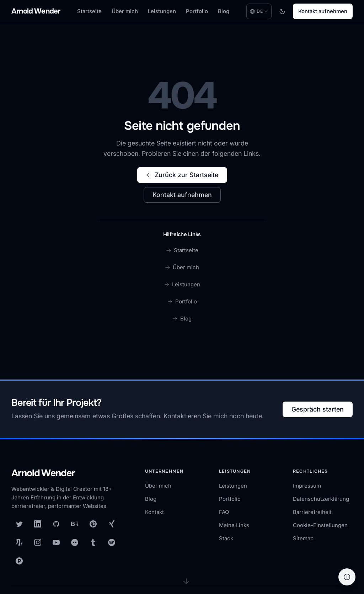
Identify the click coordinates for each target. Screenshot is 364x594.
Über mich (125, 11)
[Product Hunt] (19, 561)
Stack (226, 538)
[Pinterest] (93, 524)
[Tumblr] (93, 542)
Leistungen (162, 11)
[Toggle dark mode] (282, 11)
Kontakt (154, 512)
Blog (224, 11)
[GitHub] (56, 524)
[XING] (112, 524)
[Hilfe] (347, 577)
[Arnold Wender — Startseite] (68, 474)
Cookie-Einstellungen (320, 525)
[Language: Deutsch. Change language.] (259, 11)
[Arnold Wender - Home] (36, 12)
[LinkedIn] (38, 524)
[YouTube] (56, 542)
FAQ (224, 512)
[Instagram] (38, 542)
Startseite (89, 11)
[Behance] (75, 524)
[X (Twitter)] (19, 524)
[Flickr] (75, 542)
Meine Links (234, 525)
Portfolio (197, 11)
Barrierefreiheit (312, 512)
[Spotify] (112, 542)
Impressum (307, 486)
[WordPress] (19, 542)
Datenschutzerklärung (321, 499)
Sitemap (303, 538)
